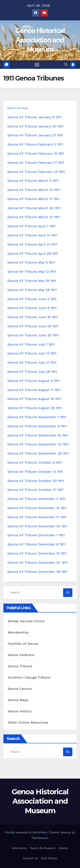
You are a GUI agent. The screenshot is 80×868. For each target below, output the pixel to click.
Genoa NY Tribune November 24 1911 (37, 526)
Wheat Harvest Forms (26, 621)
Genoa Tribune (20, 666)
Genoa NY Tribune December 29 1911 (38, 572)
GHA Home (20, 848)
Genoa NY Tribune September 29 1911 (38, 453)
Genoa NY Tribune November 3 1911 (36, 499)
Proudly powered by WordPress (26, 832)
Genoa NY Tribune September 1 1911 (37, 417)
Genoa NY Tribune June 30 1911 (33, 335)
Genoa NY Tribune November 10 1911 (37, 508)
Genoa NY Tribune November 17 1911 (37, 517)
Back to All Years (18, 108)
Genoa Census (20, 689)
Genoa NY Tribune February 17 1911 (36, 163)
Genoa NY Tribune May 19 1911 (32, 281)
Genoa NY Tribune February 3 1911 (35, 144)
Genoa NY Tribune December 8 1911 (36, 544)
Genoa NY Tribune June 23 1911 (33, 326)
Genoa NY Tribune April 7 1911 (32, 226)
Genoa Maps (18, 700)
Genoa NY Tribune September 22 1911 (38, 444)
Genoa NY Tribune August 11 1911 (34, 390)
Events (63, 848)
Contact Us (30, 858)
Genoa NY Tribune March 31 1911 (34, 217)
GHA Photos (49, 858)
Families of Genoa (23, 644)
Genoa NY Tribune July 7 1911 (31, 344)
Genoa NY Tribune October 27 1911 (36, 490)
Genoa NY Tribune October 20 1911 (36, 481)
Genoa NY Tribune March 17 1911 (34, 199)
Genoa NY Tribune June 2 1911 (32, 299)
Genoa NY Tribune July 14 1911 (32, 353)
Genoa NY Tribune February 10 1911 (36, 153)
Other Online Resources (28, 722)
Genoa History (20, 711)
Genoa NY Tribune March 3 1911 (33, 181)
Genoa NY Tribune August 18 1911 (34, 399)
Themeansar (40, 838)
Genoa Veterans (21, 655)
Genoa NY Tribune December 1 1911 (36, 535)
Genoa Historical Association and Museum (40, 40)
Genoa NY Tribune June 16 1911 (33, 317)
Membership (18, 632)
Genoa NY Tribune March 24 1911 (34, 208)
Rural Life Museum (43, 848)
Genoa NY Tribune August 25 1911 (35, 408)
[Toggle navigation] (37, 65)
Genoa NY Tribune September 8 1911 (37, 426)
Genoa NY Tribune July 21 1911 (32, 362)
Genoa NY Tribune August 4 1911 (34, 381)
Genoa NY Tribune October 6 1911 (35, 462)
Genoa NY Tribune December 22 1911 (37, 562)
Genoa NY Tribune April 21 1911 (32, 244)
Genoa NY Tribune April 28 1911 (33, 253)
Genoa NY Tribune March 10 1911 (34, 190)
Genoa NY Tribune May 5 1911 (31, 262)
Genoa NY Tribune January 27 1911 (35, 135)
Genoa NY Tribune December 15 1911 (37, 553)
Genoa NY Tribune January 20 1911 (36, 126)
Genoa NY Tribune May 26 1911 (32, 290)
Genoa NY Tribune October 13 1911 (35, 472)
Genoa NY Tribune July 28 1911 (32, 372)
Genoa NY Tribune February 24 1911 (36, 172)
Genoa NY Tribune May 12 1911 (32, 272)
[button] (66, 64)
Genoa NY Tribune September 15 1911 (38, 435)
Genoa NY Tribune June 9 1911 (32, 308)
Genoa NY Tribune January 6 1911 (34, 117)
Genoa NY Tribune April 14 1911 (32, 235)
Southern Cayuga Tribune (29, 677)
